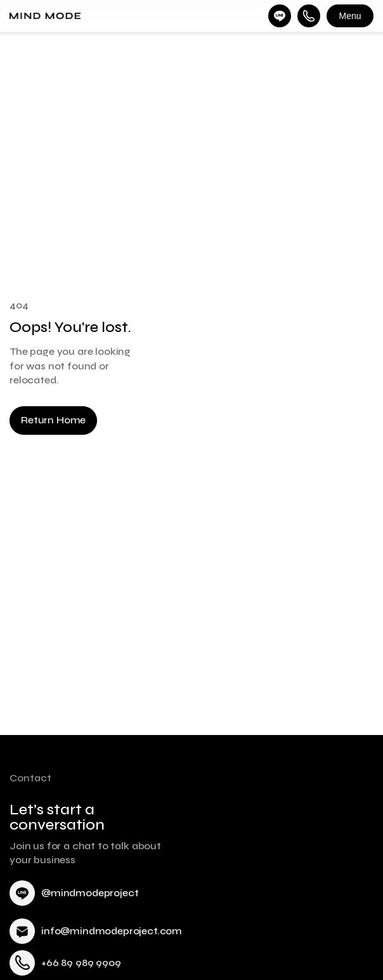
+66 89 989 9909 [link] (81, 963)
